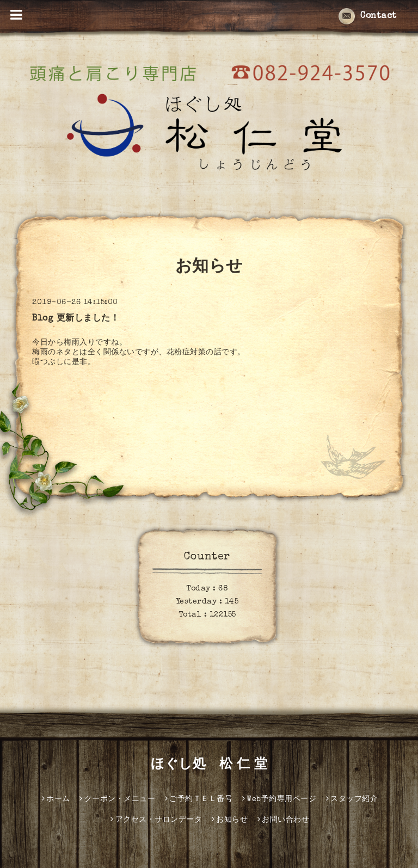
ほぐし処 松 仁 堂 (209, 765)
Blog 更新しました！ (76, 319)
